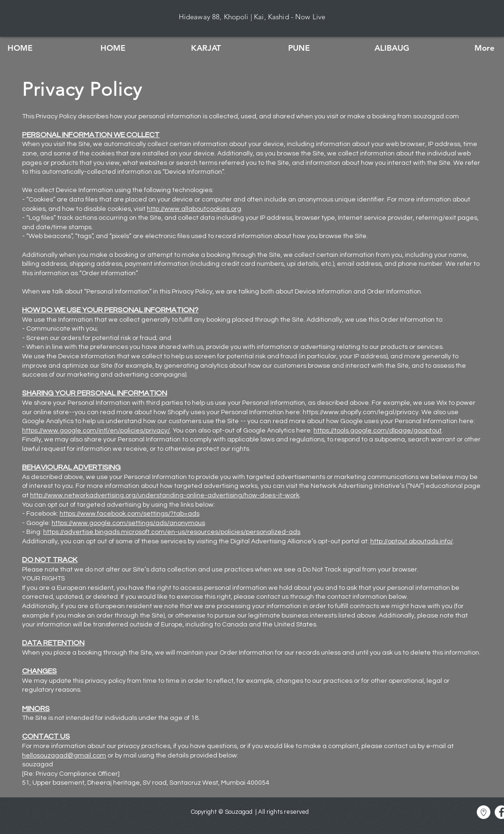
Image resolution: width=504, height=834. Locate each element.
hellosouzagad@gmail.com (64, 756)
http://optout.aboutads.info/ (412, 541)
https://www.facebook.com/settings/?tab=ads (130, 514)
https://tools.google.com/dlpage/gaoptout (378, 431)
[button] (206, 48)
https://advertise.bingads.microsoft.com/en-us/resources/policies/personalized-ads (172, 532)
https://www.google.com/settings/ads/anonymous (128, 523)
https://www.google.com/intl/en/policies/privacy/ (96, 431)
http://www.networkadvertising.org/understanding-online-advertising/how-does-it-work (165, 495)
